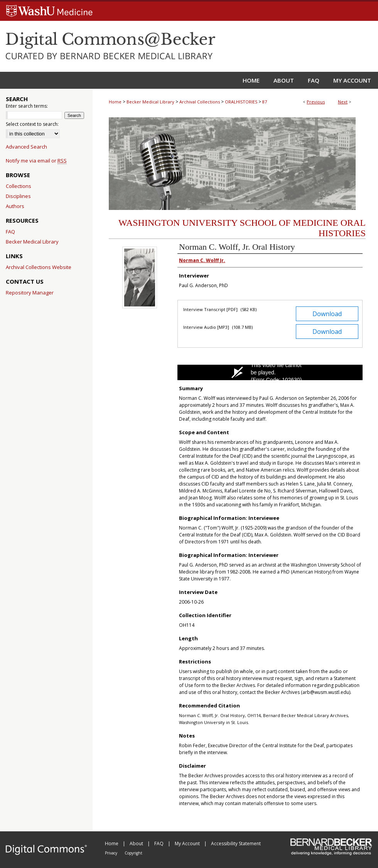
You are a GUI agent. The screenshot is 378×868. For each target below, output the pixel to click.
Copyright (133, 853)
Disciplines (18, 196)
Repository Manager (30, 293)
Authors (15, 206)
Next (343, 102)
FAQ (10, 232)
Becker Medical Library (150, 102)
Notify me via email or (36, 161)
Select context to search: (32, 124)
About (137, 843)
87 (265, 102)
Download (327, 314)
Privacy (112, 853)
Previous (316, 102)
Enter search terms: (27, 106)
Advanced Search (26, 147)
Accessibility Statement (236, 843)
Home (115, 102)
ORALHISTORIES (241, 102)
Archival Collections (200, 102)
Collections (19, 186)
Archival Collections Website (39, 267)
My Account (188, 843)
